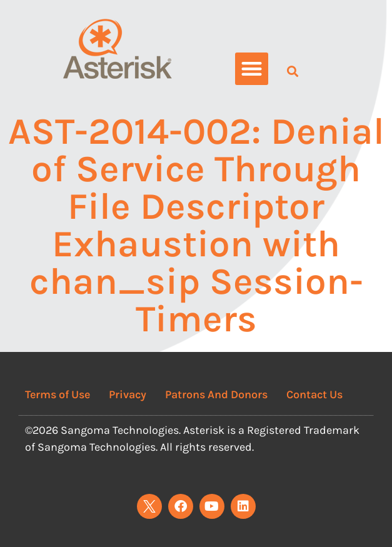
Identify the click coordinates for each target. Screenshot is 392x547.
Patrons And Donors (216, 394)
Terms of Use (58, 394)
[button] (252, 69)
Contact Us (314, 394)
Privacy (128, 394)
